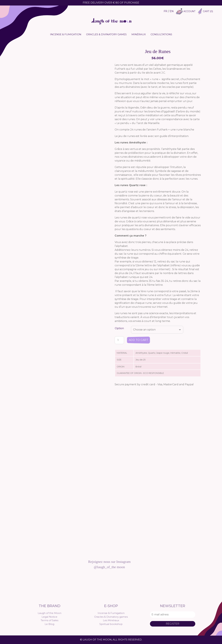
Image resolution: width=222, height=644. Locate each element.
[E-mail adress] (173, 615)
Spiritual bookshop (111, 624)
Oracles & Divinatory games (106, 34)
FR (165, 11)
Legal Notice (49, 617)
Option (119, 328)
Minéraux (139, 34)
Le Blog (49, 624)
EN (172, 11)
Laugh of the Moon (50, 613)
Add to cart (139, 340)
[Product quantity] (119, 340)
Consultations (161, 34)
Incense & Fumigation (66, 34)
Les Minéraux (111, 620)
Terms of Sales (49, 620)
